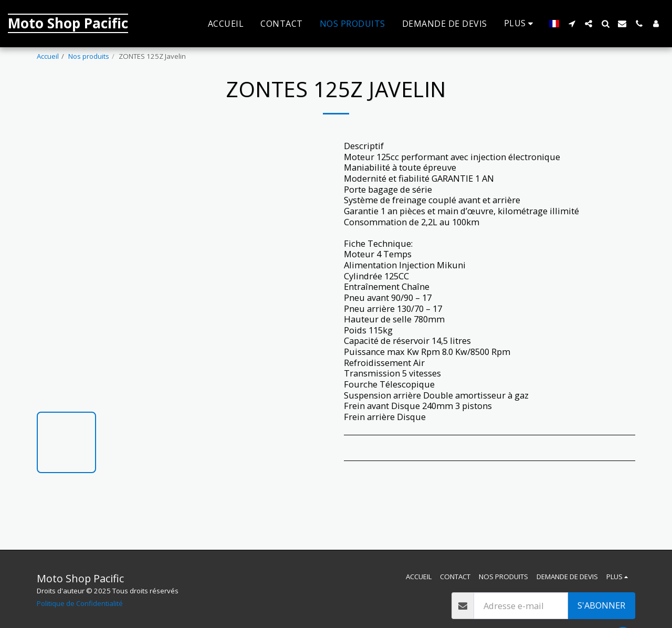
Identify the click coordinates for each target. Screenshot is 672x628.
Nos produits (89, 56)
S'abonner (601, 605)
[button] (572, 24)
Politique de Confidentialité (80, 603)
